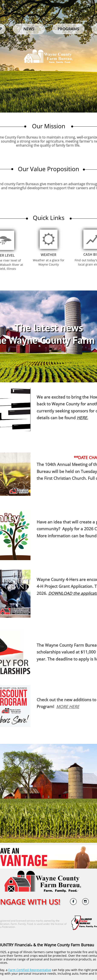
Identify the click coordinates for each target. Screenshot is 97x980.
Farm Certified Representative (30, 970)
